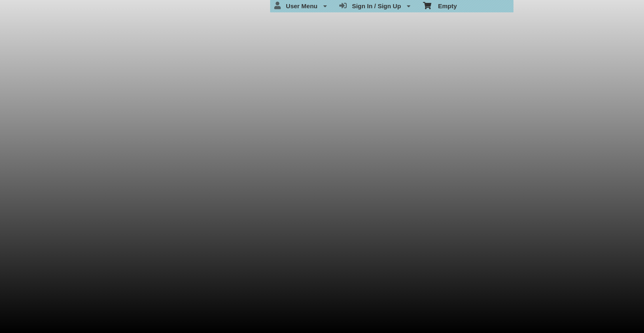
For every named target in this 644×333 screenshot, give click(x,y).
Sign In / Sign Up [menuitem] (375, 6)
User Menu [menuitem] (301, 6)
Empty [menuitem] (440, 5)
